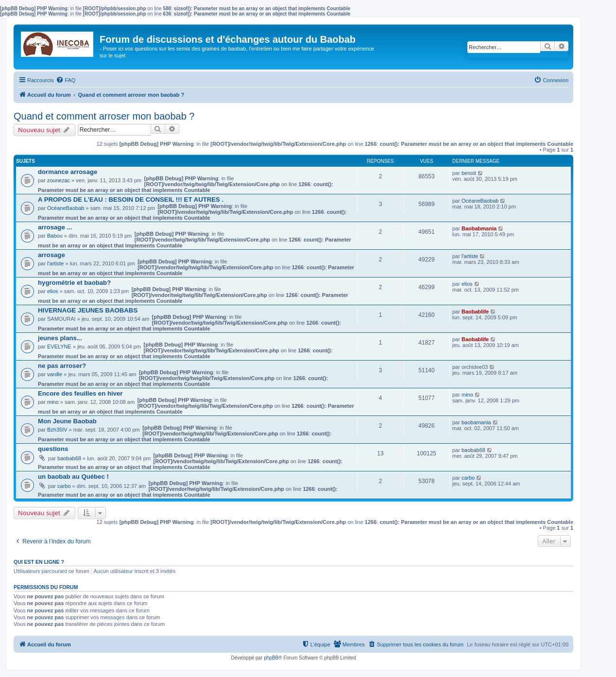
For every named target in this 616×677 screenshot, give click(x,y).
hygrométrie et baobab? (74, 283)
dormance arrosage (68, 172)
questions (53, 449)
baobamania (476, 422)
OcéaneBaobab (66, 208)
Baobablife (475, 312)
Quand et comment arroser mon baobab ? (104, 116)
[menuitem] (66, 80)
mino (53, 402)
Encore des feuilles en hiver (80, 393)
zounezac (59, 180)
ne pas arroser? (62, 366)
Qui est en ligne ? (39, 562)
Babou (55, 236)
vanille (55, 374)
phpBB (271, 658)
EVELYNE (59, 347)
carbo (64, 486)
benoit (469, 173)
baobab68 (69, 458)
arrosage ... (55, 227)
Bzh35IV (57, 430)
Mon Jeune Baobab (67, 421)
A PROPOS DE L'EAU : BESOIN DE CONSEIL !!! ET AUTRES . (131, 200)
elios (53, 291)
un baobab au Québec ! (73, 477)
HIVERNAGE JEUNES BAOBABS (88, 310)
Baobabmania (479, 228)
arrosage (51, 255)
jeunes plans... (60, 338)
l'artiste (56, 263)
